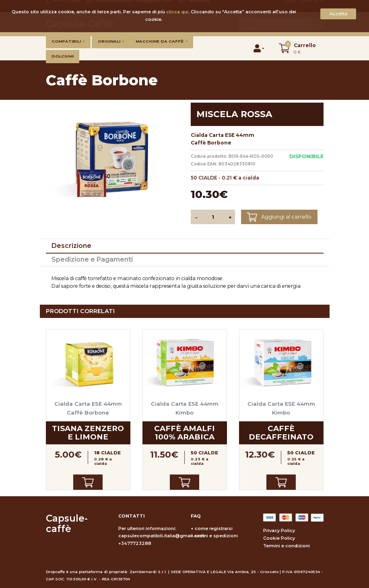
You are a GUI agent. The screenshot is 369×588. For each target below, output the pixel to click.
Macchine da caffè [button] (160, 41)
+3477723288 (135, 544)
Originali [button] (110, 41)
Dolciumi (63, 56)
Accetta (338, 14)
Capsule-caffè (67, 524)
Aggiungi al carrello (279, 217)
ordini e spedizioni (216, 536)
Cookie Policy (279, 538)
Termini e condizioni (287, 546)
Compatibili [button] (67, 41)
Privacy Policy (279, 531)
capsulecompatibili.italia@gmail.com (161, 536)
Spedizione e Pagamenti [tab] (92, 259)
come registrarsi (214, 529)
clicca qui (177, 12)
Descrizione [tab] (71, 246)
